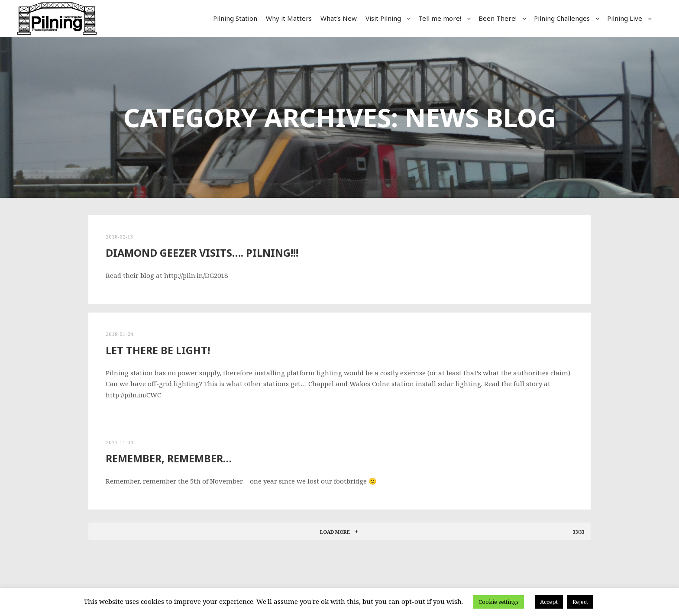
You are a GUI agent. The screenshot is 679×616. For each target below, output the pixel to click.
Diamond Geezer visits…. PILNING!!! (202, 253)
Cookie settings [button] (499, 602)
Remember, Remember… (169, 458)
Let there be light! (158, 350)
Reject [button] (580, 602)
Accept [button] (549, 602)
